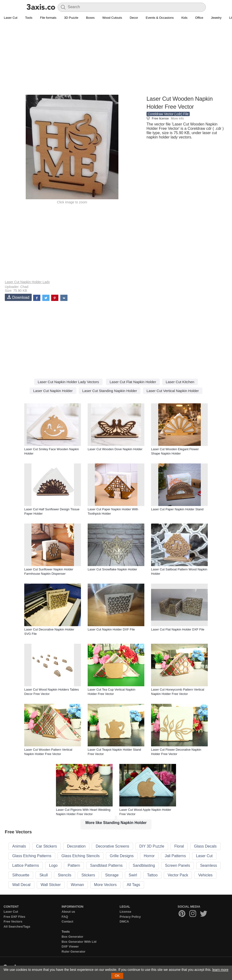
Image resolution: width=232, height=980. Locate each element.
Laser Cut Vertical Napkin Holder (173, 391)
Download (18, 297)
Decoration (76, 846)
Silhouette (21, 875)
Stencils (65, 875)
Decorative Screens (112, 846)
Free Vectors (13, 921)
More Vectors (105, 885)
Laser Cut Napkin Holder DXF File (111, 629)
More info (177, 118)
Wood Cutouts (112, 18)
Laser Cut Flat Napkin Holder (133, 382)
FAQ (65, 917)
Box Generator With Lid (79, 942)
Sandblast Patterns (106, 865)
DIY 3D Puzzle (152, 846)
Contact (67, 921)
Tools (29, 18)
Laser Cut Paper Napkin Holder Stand (177, 509)
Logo (53, 865)
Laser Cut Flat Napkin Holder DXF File (178, 629)
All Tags (134, 885)
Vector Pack (178, 875)
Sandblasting (144, 865)
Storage (112, 875)
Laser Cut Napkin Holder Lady (27, 282)
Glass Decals (205, 846)
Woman (77, 885)
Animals (19, 846)
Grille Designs (122, 856)
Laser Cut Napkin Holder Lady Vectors (68, 382)
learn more (220, 970)
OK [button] (117, 976)
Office (199, 18)
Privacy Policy (130, 917)
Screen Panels (177, 865)
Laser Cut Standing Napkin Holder (110, 391)
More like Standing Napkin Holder (116, 823)
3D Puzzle (71, 18)
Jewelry (216, 18)
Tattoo (153, 875)
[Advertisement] (116, 60)
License (125, 912)
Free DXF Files (14, 917)
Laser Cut (11, 18)
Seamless (208, 865)
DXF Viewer (70, 946)
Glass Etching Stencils (81, 856)
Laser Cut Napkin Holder (53, 391)
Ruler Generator (74, 952)
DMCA (124, 921)
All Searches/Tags (17, 927)
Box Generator (73, 937)
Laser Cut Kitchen (180, 382)
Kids (184, 18)
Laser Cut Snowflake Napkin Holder (112, 569)
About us (68, 912)
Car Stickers (46, 846)
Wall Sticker (51, 885)
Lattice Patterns (26, 865)
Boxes (90, 18)
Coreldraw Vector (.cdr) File (168, 114)
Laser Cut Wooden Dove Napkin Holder (115, 449)
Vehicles (205, 875)
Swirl (133, 875)
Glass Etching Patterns (32, 856)
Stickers (88, 875)
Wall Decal (21, 885)
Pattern (74, 865)
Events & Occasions (160, 18)
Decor (134, 18)
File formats (48, 18)
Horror (149, 856)
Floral (179, 846)
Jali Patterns (175, 856)
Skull (44, 875)
